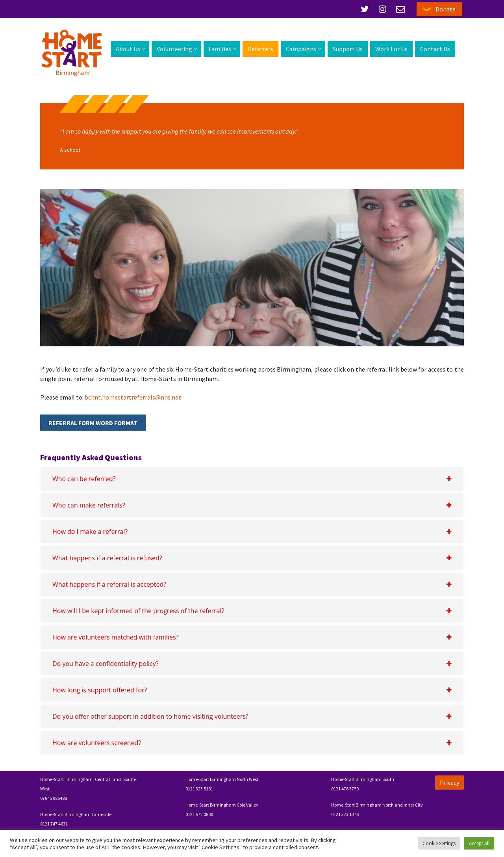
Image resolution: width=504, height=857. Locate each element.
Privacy (449, 783)
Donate (446, 9)
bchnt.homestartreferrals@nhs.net (133, 397)
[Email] (400, 9)
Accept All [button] (479, 843)
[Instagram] (383, 9)
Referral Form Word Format (93, 423)
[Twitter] (365, 9)
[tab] (252, 479)
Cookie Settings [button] (439, 843)
